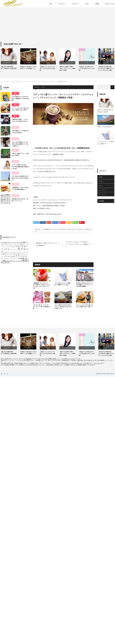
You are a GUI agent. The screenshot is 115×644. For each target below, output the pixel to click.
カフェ (12, 245)
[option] (11, 59)
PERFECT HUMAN (12, 243)
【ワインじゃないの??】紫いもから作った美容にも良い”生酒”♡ (85, 306)
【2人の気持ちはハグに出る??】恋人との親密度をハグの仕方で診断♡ (20, 99)
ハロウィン (5, 254)
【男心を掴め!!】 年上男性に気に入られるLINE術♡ (20, 132)
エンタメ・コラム (110, 4)
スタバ (18, 246)
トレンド (26, 252)
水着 (17, 261)
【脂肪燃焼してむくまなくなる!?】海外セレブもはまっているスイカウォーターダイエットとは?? (41, 286)
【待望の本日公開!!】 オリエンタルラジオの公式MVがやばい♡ (20, 120)
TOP (50, 4)
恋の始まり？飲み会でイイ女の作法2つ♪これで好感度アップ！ (28, 68)
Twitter (2, 374)
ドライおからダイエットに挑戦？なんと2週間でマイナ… (106, 143)
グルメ (87, 4)
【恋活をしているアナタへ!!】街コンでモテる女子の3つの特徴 (48, 68)
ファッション (62, 4)
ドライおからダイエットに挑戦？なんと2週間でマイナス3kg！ (63, 284)
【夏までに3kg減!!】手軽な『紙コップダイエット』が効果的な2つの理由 (67, 68)
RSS (7, 374)
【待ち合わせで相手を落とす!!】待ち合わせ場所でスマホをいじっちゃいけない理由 (106, 68)
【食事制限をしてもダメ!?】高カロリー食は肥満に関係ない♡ (20, 189)
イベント (7, 244)
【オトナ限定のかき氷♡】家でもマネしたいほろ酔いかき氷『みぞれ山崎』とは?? (63, 307)
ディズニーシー (15, 252)
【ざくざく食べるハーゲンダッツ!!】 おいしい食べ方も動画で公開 (41, 307)
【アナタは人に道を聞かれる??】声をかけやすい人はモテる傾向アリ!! (20, 178)
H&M (2, 243)
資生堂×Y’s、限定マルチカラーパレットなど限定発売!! (48, 244)
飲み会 (8, 263)
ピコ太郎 (12, 256)
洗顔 (19, 261)
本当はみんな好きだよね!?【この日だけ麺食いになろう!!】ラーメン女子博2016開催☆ (84, 285)
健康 (23, 258)
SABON (19, 243)
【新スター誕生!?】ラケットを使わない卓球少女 (20, 154)
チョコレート (8, 252)
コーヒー (8, 247)
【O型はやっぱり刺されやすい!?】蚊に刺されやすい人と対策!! (87, 68)
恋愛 (4, 261)
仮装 (19, 259)
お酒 (23, 242)
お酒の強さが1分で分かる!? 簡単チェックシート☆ (20, 200)
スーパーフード (13, 249)
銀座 (4, 263)
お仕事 (97, 4)
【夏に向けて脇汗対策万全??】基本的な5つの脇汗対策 (9, 68)
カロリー (17, 245)
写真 (26, 259)
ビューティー (75, 4)
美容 (25, 261)
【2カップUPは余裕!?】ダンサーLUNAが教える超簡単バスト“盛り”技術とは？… (20, 144)
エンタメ (28, 63)
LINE (5, 243)
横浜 (14, 261)
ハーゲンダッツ (16, 254)
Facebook (5, 374)
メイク (12, 259)
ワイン (16, 259)
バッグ (24, 254)
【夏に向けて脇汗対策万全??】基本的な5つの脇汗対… (105, 111)
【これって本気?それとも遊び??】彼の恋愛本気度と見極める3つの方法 (20, 167)
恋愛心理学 (9, 261)
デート (21, 252)
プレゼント (6, 259)
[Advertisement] (57, 27)
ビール (7, 256)
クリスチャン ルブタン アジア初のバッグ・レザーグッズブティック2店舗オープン (78, 244)
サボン (13, 247)
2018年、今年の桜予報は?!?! (105, 127)
